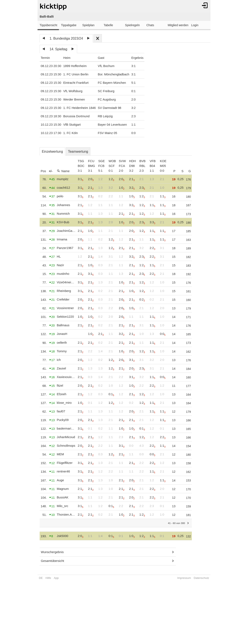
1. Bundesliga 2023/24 (66, 38)
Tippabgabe (69, 25)
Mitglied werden (178, 25)
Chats (150, 25)
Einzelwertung (53, 152)
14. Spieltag (58, 49)
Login (195, 25)
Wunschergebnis (52, 552)
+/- (51, 171)
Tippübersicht (48, 25)
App (56, 578)
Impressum (184, 578)
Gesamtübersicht (53, 561)
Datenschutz (201, 578)
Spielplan (88, 25)
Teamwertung (78, 152)
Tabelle (108, 25)
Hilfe (48, 578)
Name (63, 171)
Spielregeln (132, 25)
